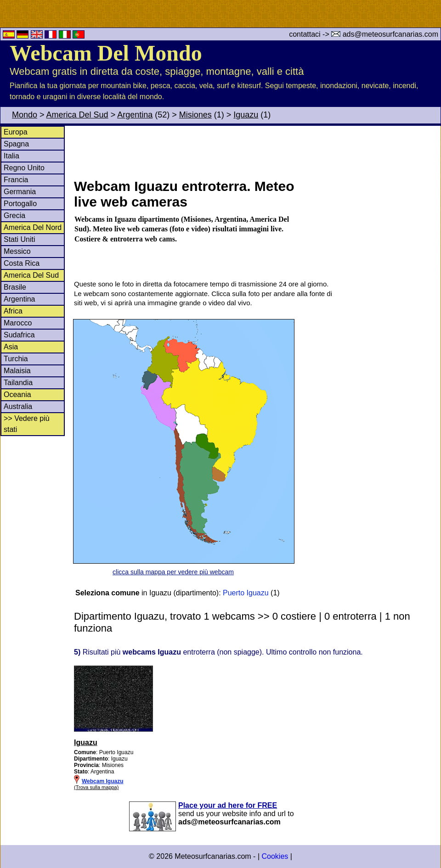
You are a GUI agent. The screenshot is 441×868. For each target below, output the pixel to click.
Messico (17, 251)
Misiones (195, 115)
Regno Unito (24, 168)
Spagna (16, 144)
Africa (13, 311)
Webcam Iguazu (102, 781)
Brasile (15, 287)
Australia (18, 406)
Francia (16, 180)
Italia (11, 156)
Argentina (135, 115)
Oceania (17, 395)
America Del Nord (33, 227)
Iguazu (246, 115)
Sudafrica (19, 335)
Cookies (275, 856)
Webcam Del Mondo (106, 53)
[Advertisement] (257, 151)
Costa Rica (22, 263)
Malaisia (17, 371)
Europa (16, 132)
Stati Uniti (19, 239)
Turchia (16, 359)
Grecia (14, 216)
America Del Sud (77, 115)
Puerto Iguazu (246, 593)
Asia (11, 347)
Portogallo (20, 204)
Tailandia (18, 383)
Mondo (25, 115)
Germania (20, 192)
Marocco (18, 323)
